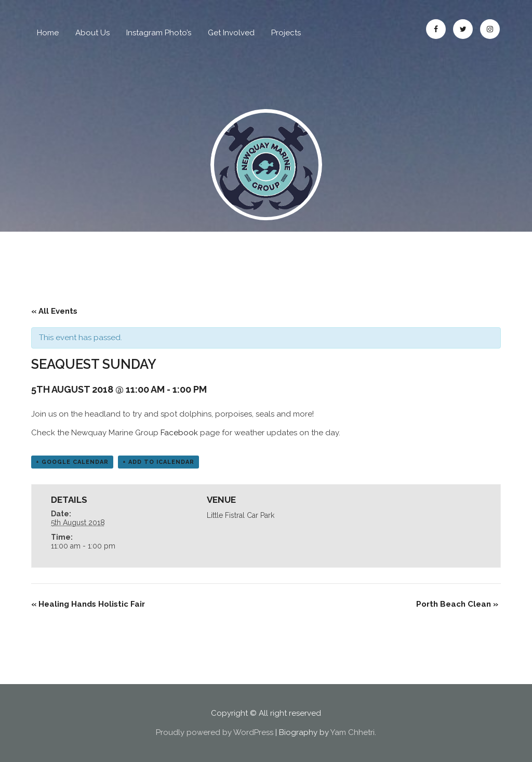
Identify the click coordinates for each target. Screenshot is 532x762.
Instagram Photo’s (159, 33)
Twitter (463, 29)
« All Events (54, 311)
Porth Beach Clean (457, 604)
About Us (92, 33)
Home (48, 33)
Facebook (436, 29)
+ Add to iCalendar (158, 462)
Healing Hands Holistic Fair (88, 604)
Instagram (490, 29)
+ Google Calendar (72, 462)
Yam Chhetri (353, 732)
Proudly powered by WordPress (215, 732)
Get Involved (231, 33)
